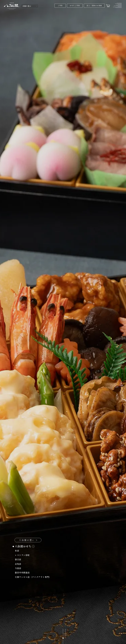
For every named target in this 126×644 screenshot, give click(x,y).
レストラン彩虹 (23, 555)
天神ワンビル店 (34, 577)
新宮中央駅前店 (23, 573)
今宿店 (19, 569)
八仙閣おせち (25, 547)
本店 (18, 551)
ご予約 (60, 5)
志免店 (19, 564)
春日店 (19, 560)
